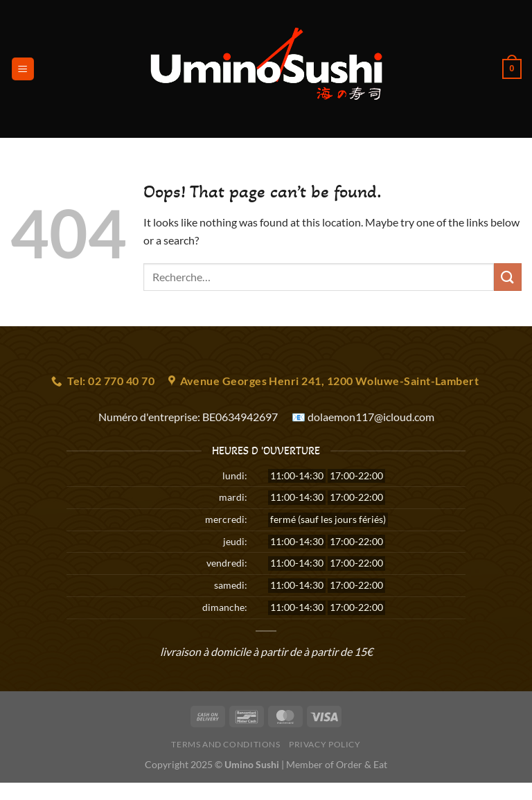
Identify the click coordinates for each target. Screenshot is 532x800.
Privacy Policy (325, 744)
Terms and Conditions (225, 744)
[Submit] (508, 277)
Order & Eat (362, 764)
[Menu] (23, 69)
